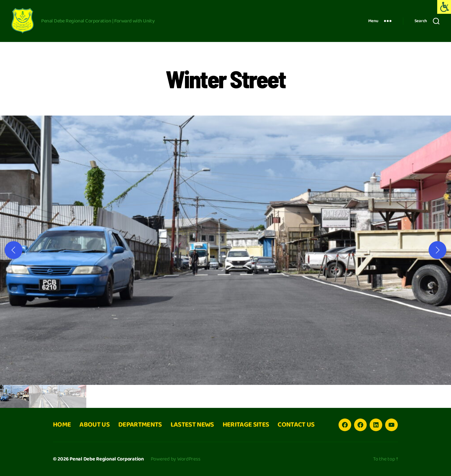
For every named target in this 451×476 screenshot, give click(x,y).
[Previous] (14, 250)
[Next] (437, 250)
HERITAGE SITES (246, 425)
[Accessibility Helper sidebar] (444, 7)
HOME (62, 425)
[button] (225, 250)
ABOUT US (94, 425)
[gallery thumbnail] (14, 396)
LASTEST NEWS (192, 425)
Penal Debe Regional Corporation (107, 459)
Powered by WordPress (176, 459)
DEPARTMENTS (140, 425)
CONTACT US (296, 425)
